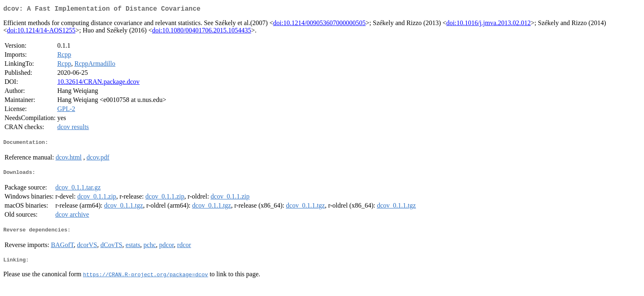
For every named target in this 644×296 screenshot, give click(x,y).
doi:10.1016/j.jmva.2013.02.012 (489, 24)
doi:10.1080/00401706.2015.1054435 (201, 32)
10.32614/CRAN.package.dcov (98, 83)
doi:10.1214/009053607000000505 (319, 24)
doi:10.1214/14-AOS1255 (41, 32)
